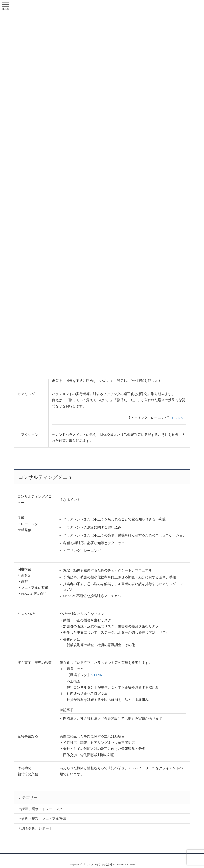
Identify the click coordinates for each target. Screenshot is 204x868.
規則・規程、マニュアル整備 (44, 819)
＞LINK (177, 418)
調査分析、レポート (37, 829)
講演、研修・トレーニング (42, 809)
